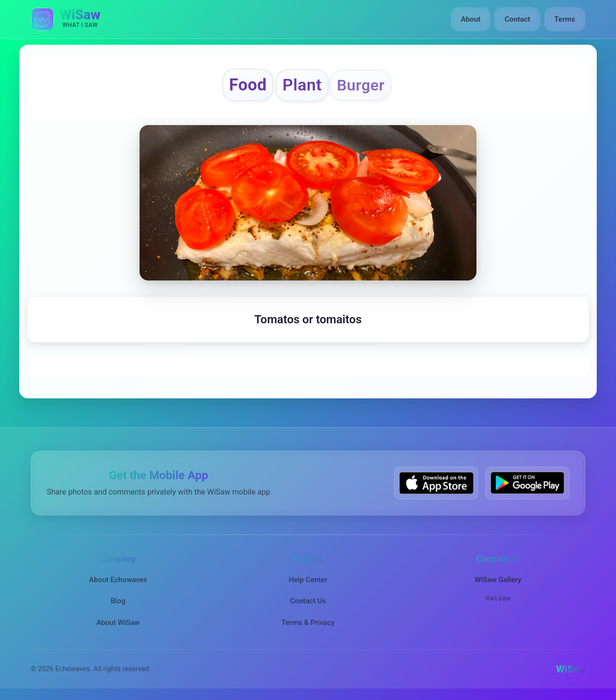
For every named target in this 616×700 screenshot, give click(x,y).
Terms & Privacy (308, 623)
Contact (517, 19)
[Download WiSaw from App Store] (436, 483)
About (471, 19)
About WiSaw (118, 623)
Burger (361, 85)
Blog (118, 601)
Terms (565, 19)
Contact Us (308, 601)
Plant (302, 85)
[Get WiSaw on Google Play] (527, 483)
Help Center (308, 580)
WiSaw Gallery (498, 580)
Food (248, 85)
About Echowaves (118, 580)
